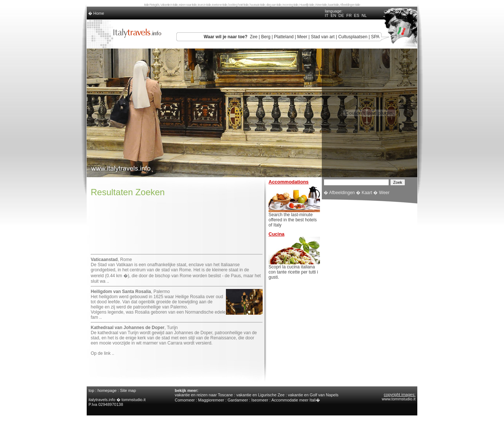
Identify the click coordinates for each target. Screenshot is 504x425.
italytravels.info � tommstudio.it (118, 400)
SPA (375, 37)
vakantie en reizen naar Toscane (204, 395)
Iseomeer (260, 400)
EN (333, 15)
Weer (384, 193)
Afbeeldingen (342, 193)
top (91, 390)
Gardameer (238, 400)
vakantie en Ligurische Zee (260, 395)
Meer (302, 37)
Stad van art (323, 37)
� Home (96, 13)
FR (349, 15)
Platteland (284, 37)
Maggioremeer (211, 400)
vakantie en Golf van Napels (313, 395)
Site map (128, 390)
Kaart (367, 193)
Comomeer (185, 400)
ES (357, 15)
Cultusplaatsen (353, 37)
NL (364, 15)
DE (341, 15)
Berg (266, 37)
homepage (107, 390)
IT (327, 15)
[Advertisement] (177, 233)
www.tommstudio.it (399, 399)
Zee (254, 37)
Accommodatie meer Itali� (296, 400)
